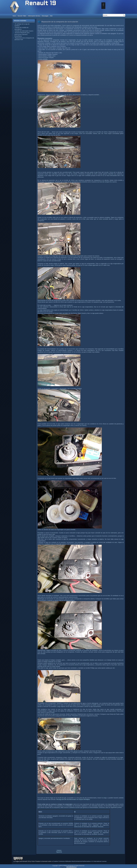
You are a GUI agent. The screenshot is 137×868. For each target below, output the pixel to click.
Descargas (45, 16)
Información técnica (34, 16)
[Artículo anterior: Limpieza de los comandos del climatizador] (59, 850)
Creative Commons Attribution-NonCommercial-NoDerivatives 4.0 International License (80, 861)
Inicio (14, 16)
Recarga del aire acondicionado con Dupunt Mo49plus (73, 799)
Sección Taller (22, 16)
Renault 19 (41, 4)
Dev (51, 16)
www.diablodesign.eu (71, 867)
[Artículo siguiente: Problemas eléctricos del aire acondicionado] (59, 852)
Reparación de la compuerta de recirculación (60, 22)
